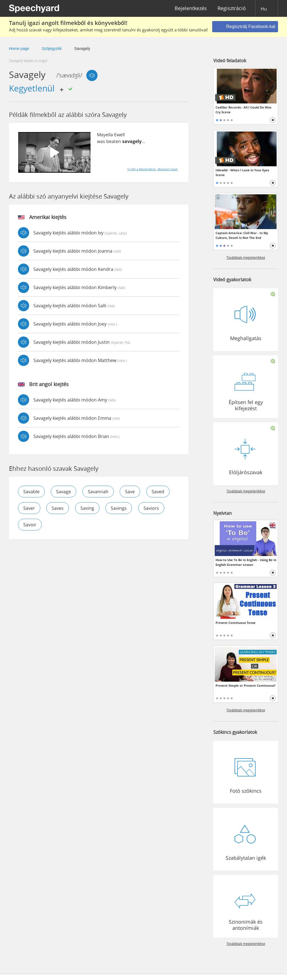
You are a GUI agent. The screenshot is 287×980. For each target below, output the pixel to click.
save (130, 492)
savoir (30, 525)
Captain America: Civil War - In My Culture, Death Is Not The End (242, 235)
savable (31, 492)
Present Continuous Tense (236, 623)
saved (158, 492)
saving (88, 508)
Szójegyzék (52, 49)
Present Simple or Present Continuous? (246, 685)
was (101, 141)
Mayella (105, 135)
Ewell (119, 135)
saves (58, 508)
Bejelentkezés (191, 9)
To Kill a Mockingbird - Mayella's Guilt (152, 169)
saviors (152, 508)
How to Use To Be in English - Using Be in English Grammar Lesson (246, 562)
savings (119, 508)
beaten (114, 141)
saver (29, 508)
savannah (98, 492)
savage (64, 492)
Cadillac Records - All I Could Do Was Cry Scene (243, 110)
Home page (19, 49)
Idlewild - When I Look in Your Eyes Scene (242, 172)
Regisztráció (232, 9)
